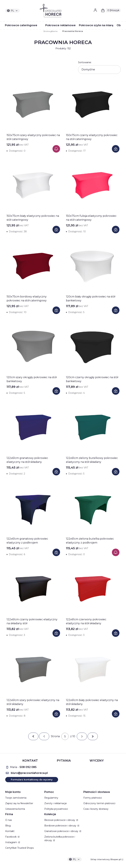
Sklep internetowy (106, 859)
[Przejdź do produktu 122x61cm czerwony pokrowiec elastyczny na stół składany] (93, 589)
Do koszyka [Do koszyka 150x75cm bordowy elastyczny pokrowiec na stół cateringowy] (56, 310)
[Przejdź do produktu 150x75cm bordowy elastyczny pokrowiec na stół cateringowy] (33, 266)
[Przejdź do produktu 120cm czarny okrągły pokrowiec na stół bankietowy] (93, 347)
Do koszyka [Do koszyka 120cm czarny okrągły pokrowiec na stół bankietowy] (116, 391)
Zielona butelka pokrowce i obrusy (60, 839)
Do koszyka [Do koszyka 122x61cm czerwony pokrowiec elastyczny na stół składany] (116, 633)
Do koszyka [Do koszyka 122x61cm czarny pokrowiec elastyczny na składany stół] (56, 633)
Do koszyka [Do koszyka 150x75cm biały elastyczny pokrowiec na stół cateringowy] (56, 230)
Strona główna (50, 31)
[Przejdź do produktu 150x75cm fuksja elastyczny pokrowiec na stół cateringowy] (93, 185)
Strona (55, 736)
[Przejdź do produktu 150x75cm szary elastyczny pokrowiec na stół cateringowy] (33, 105)
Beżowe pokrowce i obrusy (60, 820)
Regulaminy (51, 798)
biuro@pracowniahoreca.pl (29, 773)
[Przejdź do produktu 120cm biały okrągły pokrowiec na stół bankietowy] (93, 266)
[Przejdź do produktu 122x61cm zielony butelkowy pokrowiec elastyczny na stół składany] (93, 427)
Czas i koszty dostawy (96, 809)
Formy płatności (93, 798)
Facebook (11, 837)
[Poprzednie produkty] (44, 736)
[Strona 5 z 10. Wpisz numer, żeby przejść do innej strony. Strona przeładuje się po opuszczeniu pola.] (65, 736)
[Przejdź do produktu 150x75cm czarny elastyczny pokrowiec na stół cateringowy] (93, 105)
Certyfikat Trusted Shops (19, 848)
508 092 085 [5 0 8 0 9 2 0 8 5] (28, 767)
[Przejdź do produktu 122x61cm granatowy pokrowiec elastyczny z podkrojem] (33, 508)
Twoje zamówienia (16, 798)
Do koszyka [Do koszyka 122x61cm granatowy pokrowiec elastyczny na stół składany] (56, 472)
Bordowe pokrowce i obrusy (61, 826)
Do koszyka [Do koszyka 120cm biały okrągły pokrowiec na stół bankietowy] (116, 310)
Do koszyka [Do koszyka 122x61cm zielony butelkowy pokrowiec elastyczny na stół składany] (116, 472)
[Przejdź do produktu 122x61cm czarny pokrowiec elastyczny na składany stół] (33, 589)
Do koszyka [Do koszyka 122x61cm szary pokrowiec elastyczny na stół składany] (56, 714)
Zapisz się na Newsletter (19, 803)
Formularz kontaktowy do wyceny (32, 780)
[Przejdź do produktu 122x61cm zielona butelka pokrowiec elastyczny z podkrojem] (93, 508)
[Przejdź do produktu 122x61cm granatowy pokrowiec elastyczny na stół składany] (33, 427)
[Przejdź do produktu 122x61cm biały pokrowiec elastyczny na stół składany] (93, 669)
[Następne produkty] (82, 736)
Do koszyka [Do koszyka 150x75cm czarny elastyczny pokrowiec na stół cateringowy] (116, 149)
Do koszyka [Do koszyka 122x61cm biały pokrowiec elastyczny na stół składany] (116, 714)
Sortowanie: (85, 62)
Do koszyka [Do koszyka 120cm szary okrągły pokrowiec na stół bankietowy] (56, 391)
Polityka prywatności (56, 809)
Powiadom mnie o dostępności (56, 149)
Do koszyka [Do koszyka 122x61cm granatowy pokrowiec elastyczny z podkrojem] (56, 552)
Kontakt (10, 831)
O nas (9, 820)
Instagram (11, 842)
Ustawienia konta (15, 809)
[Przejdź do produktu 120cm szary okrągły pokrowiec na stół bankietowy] (33, 347)
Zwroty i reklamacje (56, 803)
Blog (8, 826)
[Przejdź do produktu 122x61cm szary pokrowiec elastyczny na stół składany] (33, 669)
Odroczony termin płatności (99, 803)
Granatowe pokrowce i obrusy (62, 831)
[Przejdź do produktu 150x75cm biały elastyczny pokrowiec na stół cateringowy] (33, 185)
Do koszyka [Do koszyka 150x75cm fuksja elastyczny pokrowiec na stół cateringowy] (116, 230)
